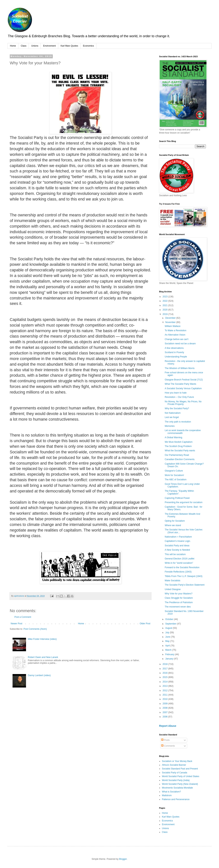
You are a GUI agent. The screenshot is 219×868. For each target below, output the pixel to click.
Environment (49, 46)
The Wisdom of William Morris (180, 368)
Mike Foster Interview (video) (42, 639)
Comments (168, 746)
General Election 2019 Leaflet (180, 559)
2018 (165, 664)
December (171, 318)
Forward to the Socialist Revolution (182, 567)
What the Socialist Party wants (180, 451)
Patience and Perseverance (176, 799)
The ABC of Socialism (176, 480)
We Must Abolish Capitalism (179, 442)
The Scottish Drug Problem (178, 446)
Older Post (145, 624)
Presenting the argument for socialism (184, 502)
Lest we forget (172, 417)
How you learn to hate (176, 393)
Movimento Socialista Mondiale (177, 788)
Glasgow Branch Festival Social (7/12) (184, 380)
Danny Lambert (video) (39, 675)
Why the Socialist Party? (177, 408)
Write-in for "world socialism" (179, 563)
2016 (165, 673)
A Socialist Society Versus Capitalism (183, 388)
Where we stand (173, 525)
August (169, 628)
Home (13, 46)
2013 (165, 686)
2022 (165, 301)
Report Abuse (168, 726)
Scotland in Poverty (174, 352)
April (168, 646)
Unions (35, 46)
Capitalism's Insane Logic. (178, 541)
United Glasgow (173, 589)
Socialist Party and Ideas (177, 546)
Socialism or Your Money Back (177, 761)
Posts (165, 740)
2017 (165, 669)
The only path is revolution (178, 422)
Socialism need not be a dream (180, 344)
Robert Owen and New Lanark (43, 657)
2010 (165, 699)
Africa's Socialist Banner (174, 765)
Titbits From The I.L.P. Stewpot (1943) (184, 576)
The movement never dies (178, 607)
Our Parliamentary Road (177, 455)
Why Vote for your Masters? (179, 594)
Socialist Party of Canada (175, 773)
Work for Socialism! (174, 475)
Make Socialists (172, 581)
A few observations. (174, 348)
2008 (165, 708)
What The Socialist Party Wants (180, 384)
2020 (165, 310)
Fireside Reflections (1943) (178, 572)
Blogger (123, 859)
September (171, 624)
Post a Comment (23, 617)
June (168, 637)
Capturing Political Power (177, 498)
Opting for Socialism (175, 521)
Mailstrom (167, 795)
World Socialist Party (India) (176, 780)
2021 (165, 305)
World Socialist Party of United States (181, 776)
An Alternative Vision (175, 335)
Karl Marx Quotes (69, 46)
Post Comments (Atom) (35, 629)
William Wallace (173, 326)
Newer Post (16, 624)
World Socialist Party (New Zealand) (180, 784)
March (169, 650)
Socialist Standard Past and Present (180, 769)
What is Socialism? (171, 792)
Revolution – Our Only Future (179, 397)
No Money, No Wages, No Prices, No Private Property (183, 403)
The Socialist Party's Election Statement (185, 585)
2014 (165, 682)
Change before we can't (177, 339)
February (170, 654)
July (168, 633)
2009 (165, 704)
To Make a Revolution (175, 330)
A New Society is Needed (177, 550)
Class (24, 46)
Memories (170, 426)
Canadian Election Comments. (180, 459)
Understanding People (176, 357)
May (168, 641)
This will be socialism (175, 554)
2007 (165, 712)
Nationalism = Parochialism (178, 537)
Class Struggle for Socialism (179, 598)
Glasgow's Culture (174, 471)
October (170, 619)
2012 (165, 691)
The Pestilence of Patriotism (179, 602)
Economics (88, 46)
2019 (165, 314)
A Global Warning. (174, 437)
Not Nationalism (173, 413)
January (170, 659)
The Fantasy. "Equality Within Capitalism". (179, 492)
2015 (165, 677)
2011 (165, 695)
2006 (165, 717)
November (171, 322)
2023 (165, 297)
